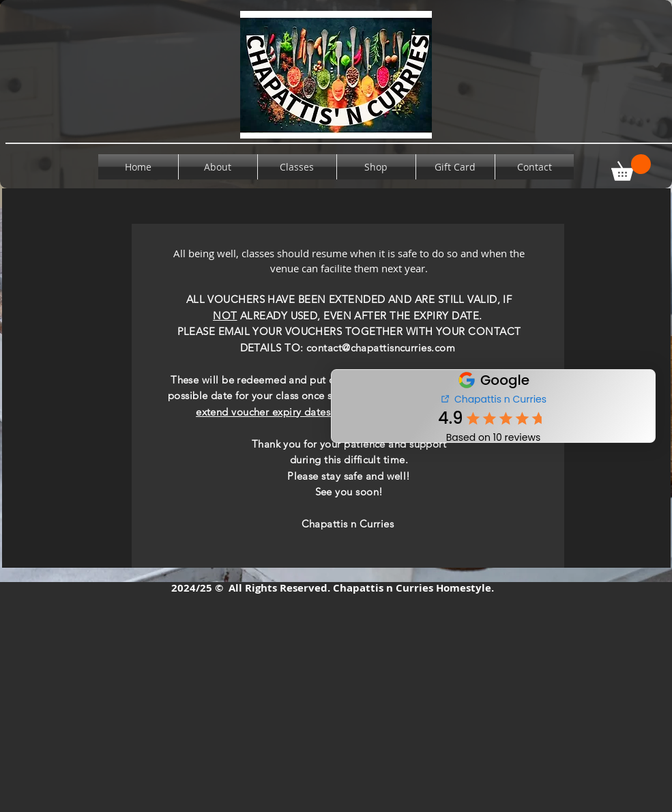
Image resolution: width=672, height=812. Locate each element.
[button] (631, 168)
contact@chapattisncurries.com (381, 348)
